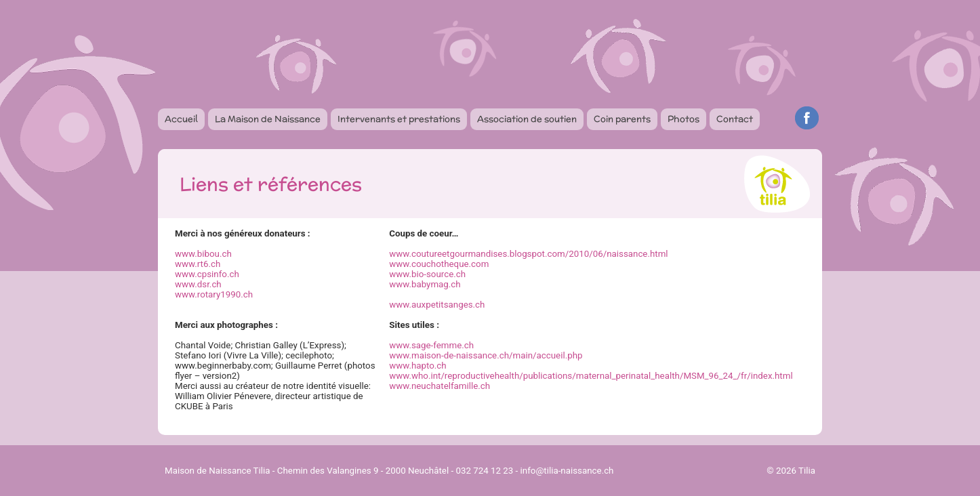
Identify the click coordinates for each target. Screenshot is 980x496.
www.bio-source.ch (427, 274)
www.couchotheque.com (439, 264)
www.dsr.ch (198, 284)
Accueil (181, 119)
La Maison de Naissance (268, 119)
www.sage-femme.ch (431, 345)
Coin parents (622, 119)
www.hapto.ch (418, 366)
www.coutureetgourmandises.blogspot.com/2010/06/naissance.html (528, 254)
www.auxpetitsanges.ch (437, 305)
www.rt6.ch (198, 264)
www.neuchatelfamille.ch (440, 386)
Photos (683, 119)
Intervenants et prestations (399, 119)
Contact (735, 119)
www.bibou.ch (203, 254)
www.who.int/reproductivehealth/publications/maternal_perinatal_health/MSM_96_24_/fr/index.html (591, 376)
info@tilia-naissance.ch (567, 471)
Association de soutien (527, 119)
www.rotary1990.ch (214, 294)
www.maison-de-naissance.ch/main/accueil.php (486, 355)
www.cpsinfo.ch (207, 274)
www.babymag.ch (425, 284)
